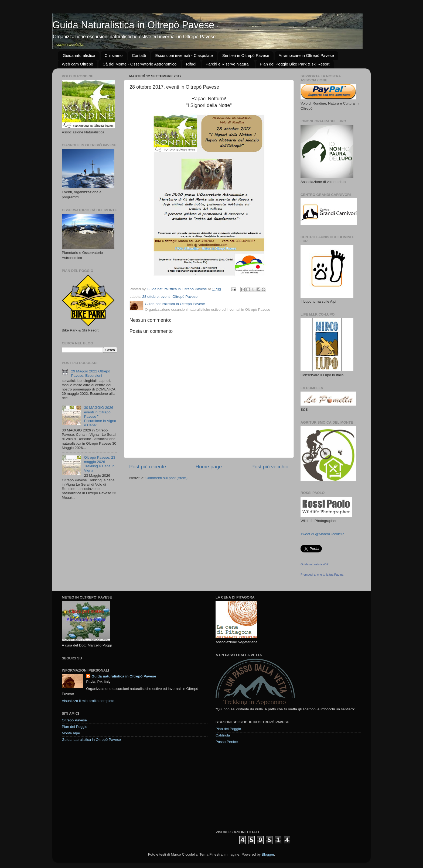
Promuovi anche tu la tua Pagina (322, 575)
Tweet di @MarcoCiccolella (323, 534)
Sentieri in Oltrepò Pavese (246, 55)
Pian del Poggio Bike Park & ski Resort (295, 64)
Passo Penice (227, 742)
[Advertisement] (256, 787)
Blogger (268, 854)
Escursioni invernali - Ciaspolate (184, 55)
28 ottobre (150, 297)
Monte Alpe (71, 733)
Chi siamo (114, 55)
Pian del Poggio (75, 727)
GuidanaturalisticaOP (315, 564)
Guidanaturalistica (79, 55)
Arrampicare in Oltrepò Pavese (306, 55)
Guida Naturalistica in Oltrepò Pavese (133, 25)
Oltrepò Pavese (185, 297)
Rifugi (191, 64)
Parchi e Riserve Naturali (228, 64)
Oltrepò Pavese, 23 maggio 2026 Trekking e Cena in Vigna (100, 464)
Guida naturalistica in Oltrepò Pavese (124, 676)
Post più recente (148, 467)
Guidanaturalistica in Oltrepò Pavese (91, 740)
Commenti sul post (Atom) (166, 478)
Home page (209, 467)
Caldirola (223, 735)
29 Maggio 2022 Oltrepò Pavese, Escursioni (91, 373)
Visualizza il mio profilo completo (88, 701)
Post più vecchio (270, 467)
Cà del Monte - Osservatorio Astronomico (139, 64)
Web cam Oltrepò (77, 64)
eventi (166, 297)
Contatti (139, 55)
